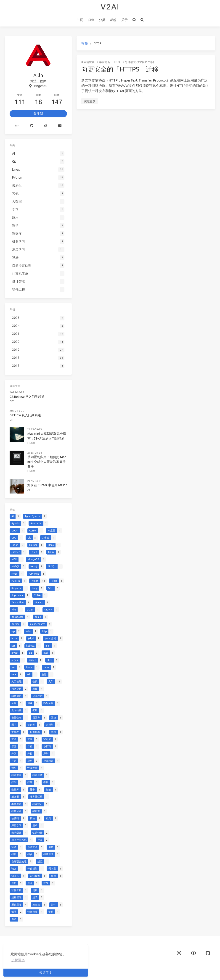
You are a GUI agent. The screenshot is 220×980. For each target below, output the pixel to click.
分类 (102, 20)
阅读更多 (90, 101)
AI (29, 490)
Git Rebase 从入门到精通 (27, 397)
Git (12, 401)
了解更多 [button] (18, 960)
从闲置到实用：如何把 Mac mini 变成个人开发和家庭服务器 (47, 462)
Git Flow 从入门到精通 (25, 415)
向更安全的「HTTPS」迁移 (120, 69)
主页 (80, 20)
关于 (125, 20)
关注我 (38, 114)
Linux (116, 62)
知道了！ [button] (46, 972)
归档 (91, 20)
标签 (113, 20)
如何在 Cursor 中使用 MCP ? (47, 485)
